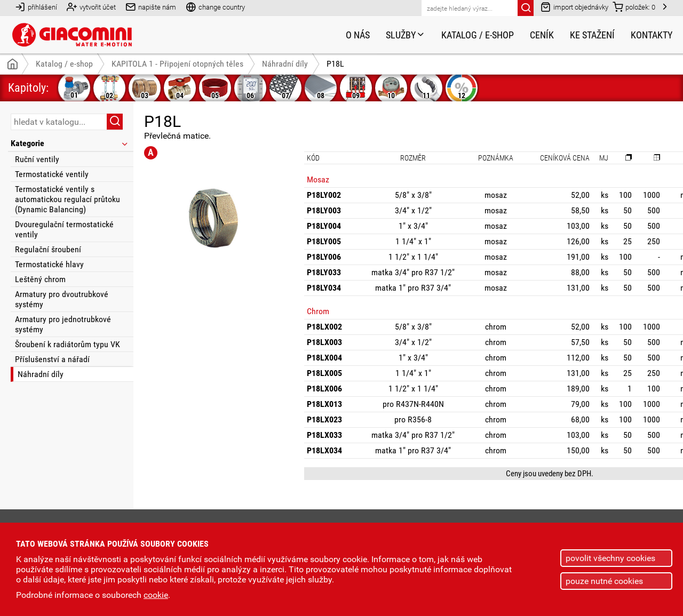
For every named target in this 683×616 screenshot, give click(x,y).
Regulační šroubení (48, 249)
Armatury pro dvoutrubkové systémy (62, 299)
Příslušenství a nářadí (52, 359)
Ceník (542, 35)
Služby (406, 35)
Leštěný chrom (40, 279)
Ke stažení (592, 35)
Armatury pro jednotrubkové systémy (63, 324)
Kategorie (70, 143)
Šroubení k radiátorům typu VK (67, 344)
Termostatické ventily (52, 174)
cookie (156, 595)
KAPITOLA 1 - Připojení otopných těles (177, 64)
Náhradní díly (41, 374)
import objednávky (574, 7)
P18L (335, 64)
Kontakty (652, 35)
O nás (358, 35)
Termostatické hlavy (49, 264)
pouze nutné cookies (604, 581)
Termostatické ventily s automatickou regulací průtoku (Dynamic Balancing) (67, 199)
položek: (634, 7)
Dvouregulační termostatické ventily (64, 229)
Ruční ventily (37, 159)
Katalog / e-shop (478, 35)
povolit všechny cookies (610, 558)
